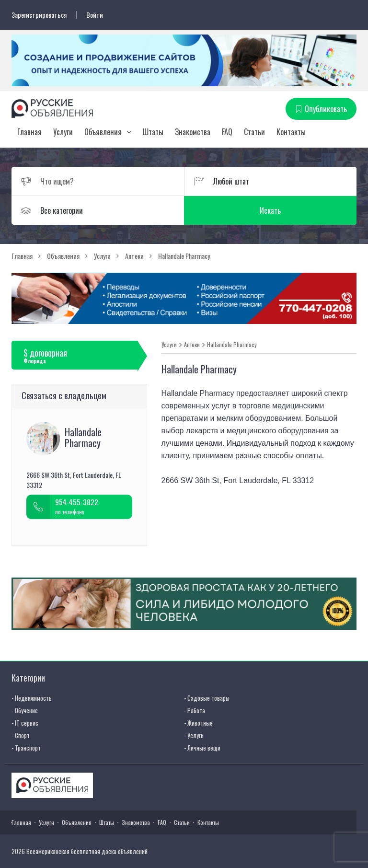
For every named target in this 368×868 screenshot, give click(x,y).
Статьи (254, 132)
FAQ (227, 132)
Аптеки (192, 345)
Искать (270, 210)
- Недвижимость (32, 698)
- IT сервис (25, 723)
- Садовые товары (207, 698)
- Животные (198, 723)
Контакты (291, 132)
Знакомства (193, 132)
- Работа (195, 710)
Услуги (63, 132)
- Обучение (25, 710)
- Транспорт (26, 748)
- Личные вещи (202, 748)
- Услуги (194, 735)
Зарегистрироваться (39, 15)
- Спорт (21, 735)
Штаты (153, 132)
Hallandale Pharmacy (232, 345)
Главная (29, 132)
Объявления (103, 132)
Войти (95, 15)
